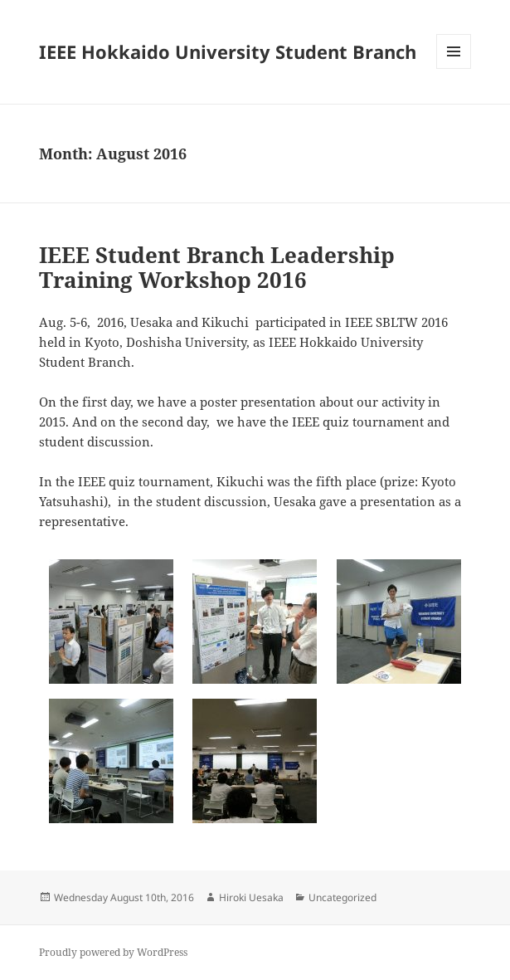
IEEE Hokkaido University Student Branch (228, 51)
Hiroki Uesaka (251, 897)
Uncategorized (342, 897)
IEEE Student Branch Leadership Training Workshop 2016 (217, 267)
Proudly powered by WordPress (113, 952)
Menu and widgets (454, 68)
